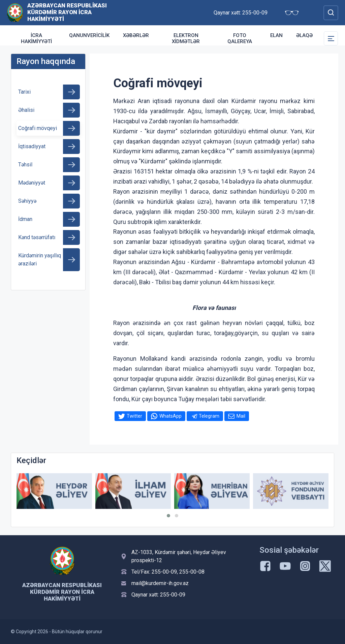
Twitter (134, 416)
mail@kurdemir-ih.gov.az (160, 583)
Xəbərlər (136, 35)
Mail (241, 416)
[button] (168, 516)
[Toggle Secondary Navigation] (331, 38)
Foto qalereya (240, 38)
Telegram (209, 416)
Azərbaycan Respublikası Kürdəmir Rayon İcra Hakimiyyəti (67, 12)
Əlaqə (304, 35)
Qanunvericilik (89, 35)
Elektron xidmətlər (186, 38)
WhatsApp (170, 416)
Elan (276, 35)
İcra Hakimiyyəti (36, 38)
